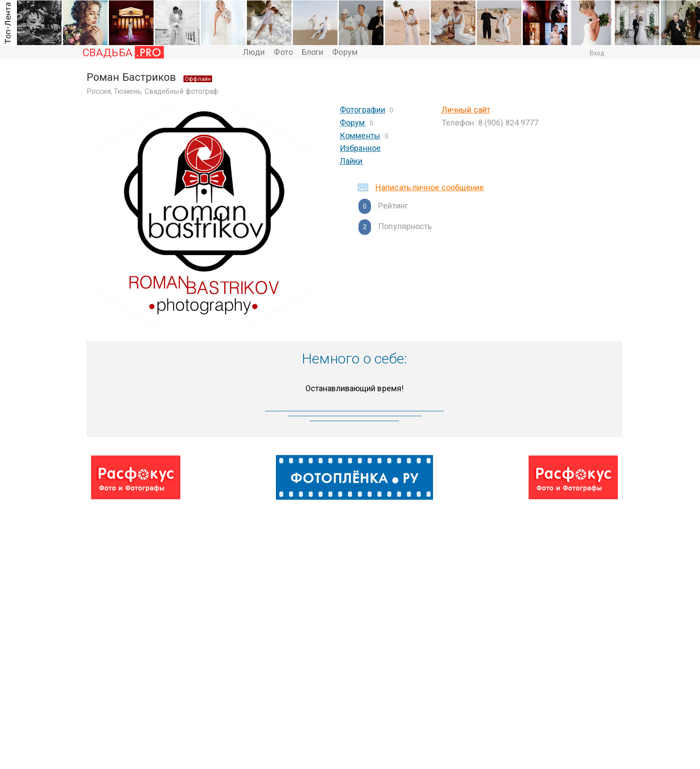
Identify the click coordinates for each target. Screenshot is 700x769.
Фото (283, 52)
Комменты (360, 136)
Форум (345, 52)
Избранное (360, 148)
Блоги (313, 52)
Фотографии (362, 110)
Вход (597, 53)
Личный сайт (466, 110)
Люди (254, 52)
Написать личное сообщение (430, 187)
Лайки (351, 161)
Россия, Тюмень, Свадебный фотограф (152, 91)
